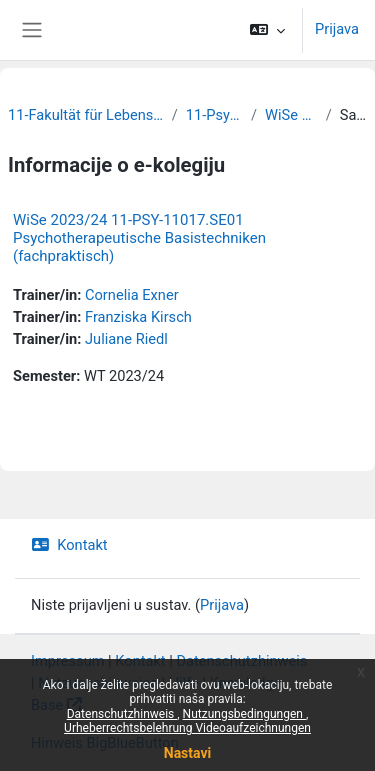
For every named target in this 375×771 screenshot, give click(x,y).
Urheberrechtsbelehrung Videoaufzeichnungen (187, 728)
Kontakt (69, 545)
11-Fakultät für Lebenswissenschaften (86, 115)
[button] (267, 30)
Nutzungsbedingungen (244, 714)
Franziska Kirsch (138, 317)
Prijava (337, 29)
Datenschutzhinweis (122, 714)
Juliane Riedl (126, 339)
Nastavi (187, 753)
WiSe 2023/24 (291, 115)
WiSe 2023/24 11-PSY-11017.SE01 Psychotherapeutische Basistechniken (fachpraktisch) (139, 238)
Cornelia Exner (132, 295)
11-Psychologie (214, 115)
